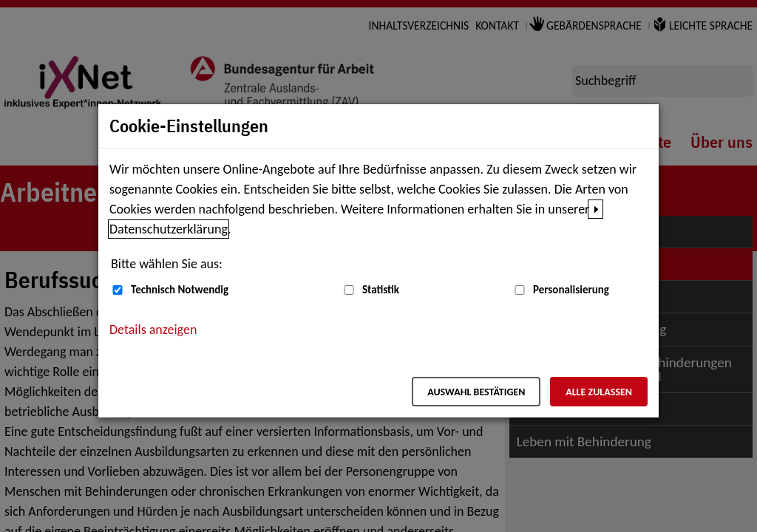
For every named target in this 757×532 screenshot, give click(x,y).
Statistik (381, 290)
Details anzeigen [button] (153, 330)
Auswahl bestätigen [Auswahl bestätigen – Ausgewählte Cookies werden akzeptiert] (476, 392)
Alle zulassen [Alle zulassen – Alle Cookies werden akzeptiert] (599, 392)
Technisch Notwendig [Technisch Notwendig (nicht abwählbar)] (180, 290)
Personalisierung (571, 290)
